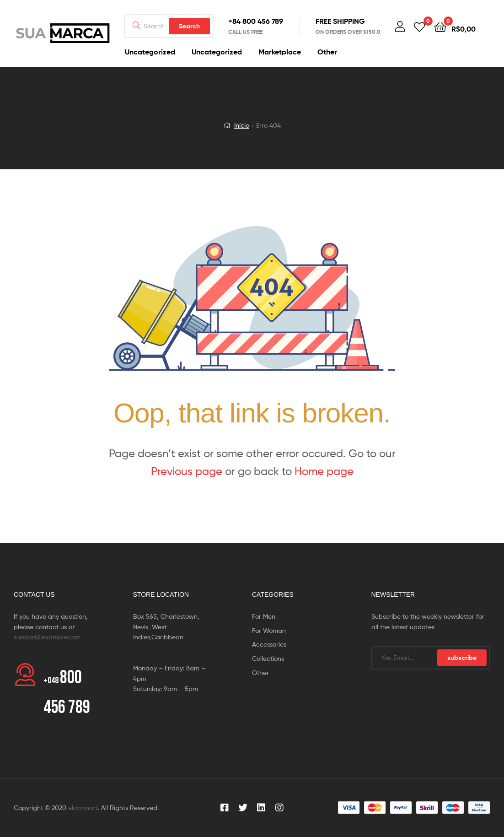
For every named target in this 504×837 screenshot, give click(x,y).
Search (189, 26)
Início (242, 125)
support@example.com (47, 637)
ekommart (83, 807)
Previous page (187, 471)
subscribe (462, 658)
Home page (324, 471)
